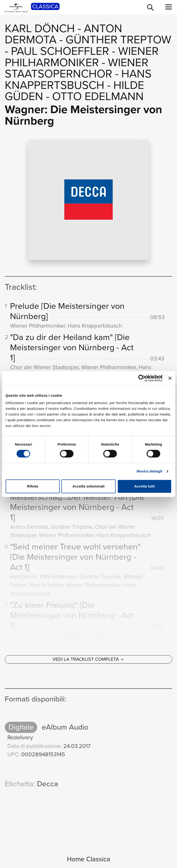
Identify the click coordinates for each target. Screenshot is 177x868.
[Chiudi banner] (170, 378)
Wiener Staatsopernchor (77, 68)
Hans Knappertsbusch (78, 79)
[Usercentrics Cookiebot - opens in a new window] (142, 378)
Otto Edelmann (98, 96)
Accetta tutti (144, 486)
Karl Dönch (40, 28)
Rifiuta (33, 486)
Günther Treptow (118, 40)
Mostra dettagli (149, 471)
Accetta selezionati (88, 486)
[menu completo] (169, 7)
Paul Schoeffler (60, 51)
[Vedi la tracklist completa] (88, 659)
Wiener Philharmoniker (82, 57)
